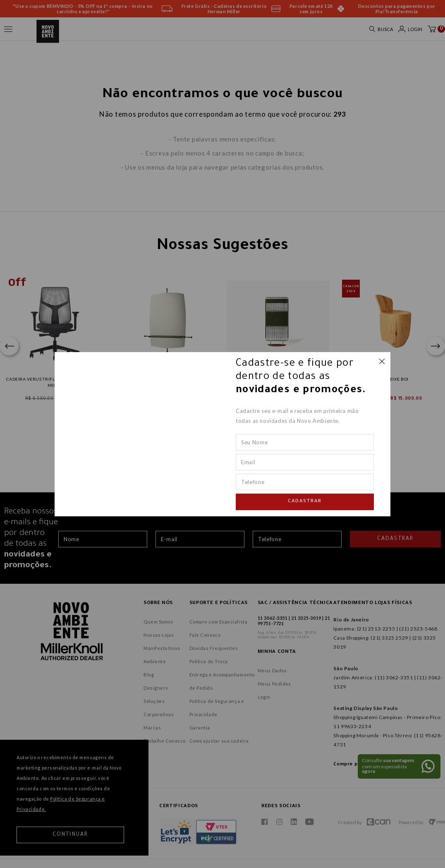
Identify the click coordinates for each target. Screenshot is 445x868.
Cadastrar (305, 502)
